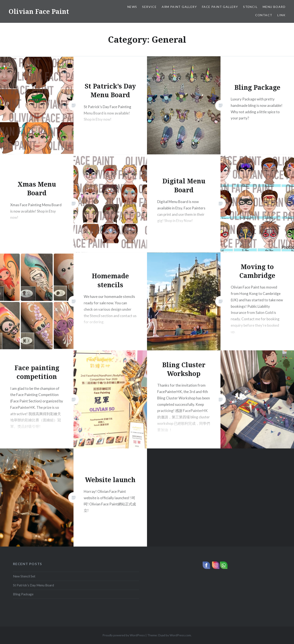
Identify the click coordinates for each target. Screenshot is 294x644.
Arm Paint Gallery (179, 7)
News (132, 7)
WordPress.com (180, 635)
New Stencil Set (24, 576)
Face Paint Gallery (220, 7)
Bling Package (23, 594)
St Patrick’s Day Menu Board (33, 585)
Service (149, 7)
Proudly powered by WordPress (124, 635)
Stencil (250, 7)
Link (281, 15)
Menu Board (274, 7)
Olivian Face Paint (39, 11)
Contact (264, 15)
